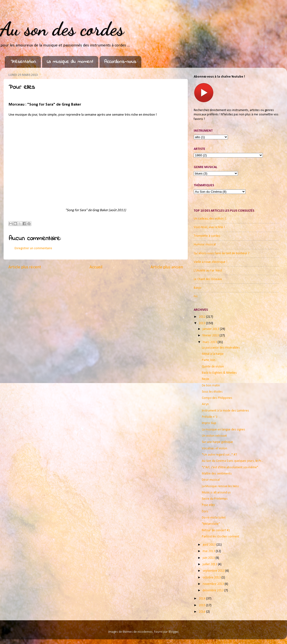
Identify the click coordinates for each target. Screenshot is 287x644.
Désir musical (211, 480)
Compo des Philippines (217, 398)
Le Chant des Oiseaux (208, 279)
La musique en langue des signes (224, 430)
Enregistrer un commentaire (33, 248)
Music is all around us (216, 493)
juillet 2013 (210, 564)
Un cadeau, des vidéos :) (210, 219)
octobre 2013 (212, 578)
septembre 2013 (214, 571)
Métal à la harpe (213, 354)
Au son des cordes (62, 29)
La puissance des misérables (221, 348)
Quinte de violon (213, 367)
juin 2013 (209, 558)
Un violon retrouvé (214, 436)
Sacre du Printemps (215, 499)
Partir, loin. (209, 360)
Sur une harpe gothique (217, 442)
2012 (202, 317)
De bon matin (211, 386)
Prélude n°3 (210, 417)
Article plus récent (25, 267)
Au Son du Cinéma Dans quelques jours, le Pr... (232, 461)
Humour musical (205, 245)
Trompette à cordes (207, 236)
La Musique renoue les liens (220, 486)
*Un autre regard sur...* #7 (219, 455)
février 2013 (211, 336)
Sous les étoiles (212, 392)
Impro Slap (209, 423)
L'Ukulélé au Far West (208, 271)
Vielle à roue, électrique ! (210, 262)
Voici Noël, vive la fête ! (209, 227)
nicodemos (145, 632)
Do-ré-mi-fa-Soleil (214, 518)
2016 (202, 612)
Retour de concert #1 (216, 530)
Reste (206, 379)
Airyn (205, 404)
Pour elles (209, 505)
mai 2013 (209, 551)
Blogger (174, 632)
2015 (202, 605)
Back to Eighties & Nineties (219, 373)
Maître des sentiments (217, 474)
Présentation (23, 62)
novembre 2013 (214, 584)
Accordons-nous (120, 62)
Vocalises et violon (215, 449)
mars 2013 (210, 342)
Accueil (96, 267)
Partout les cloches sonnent (221, 537)
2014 (202, 599)
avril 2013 (210, 545)
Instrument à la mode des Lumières (225, 411)
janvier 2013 (211, 329)
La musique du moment (70, 62)
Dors (205, 511)
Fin (196, 297)
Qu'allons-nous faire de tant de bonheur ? (222, 253)
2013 (202, 323)
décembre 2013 (213, 590)
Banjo (198, 288)
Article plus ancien (167, 267)
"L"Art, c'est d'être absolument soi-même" (230, 467)
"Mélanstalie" (211, 524)
